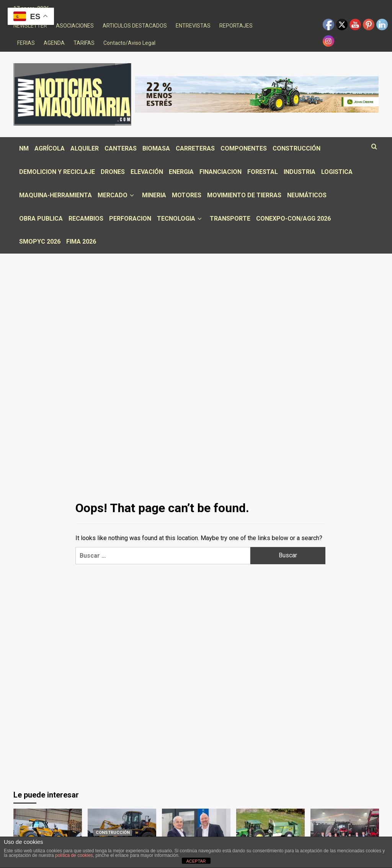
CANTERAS (121, 148)
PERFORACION (130, 219)
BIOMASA (156, 148)
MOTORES (187, 195)
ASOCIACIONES (75, 26)
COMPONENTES (244, 148)
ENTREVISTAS (193, 26)
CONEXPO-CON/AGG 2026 (293, 219)
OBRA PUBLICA (41, 219)
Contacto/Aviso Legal (129, 43)
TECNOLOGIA (180, 219)
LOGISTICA (337, 172)
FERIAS (26, 43)
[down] (132, 196)
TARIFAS (84, 43)
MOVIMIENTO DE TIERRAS (244, 195)
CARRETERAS (195, 148)
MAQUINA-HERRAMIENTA (56, 195)
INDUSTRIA (300, 172)
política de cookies (74, 855)
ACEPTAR (196, 861)
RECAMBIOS (86, 219)
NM (24, 148)
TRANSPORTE (230, 219)
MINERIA (154, 195)
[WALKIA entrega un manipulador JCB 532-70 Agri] (48, 831)
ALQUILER (85, 148)
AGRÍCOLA (50, 148)
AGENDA (54, 43)
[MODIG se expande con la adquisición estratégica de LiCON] (196, 831)
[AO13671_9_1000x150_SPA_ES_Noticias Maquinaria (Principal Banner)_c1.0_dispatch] (257, 94)
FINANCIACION (220, 172)
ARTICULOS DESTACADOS (135, 26)
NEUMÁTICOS (307, 195)
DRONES (113, 172)
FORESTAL (263, 172)
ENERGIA (181, 172)
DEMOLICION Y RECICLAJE (57, 172)
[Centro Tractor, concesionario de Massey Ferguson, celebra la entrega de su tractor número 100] (345, 831)
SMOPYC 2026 (40, 242)
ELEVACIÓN (147, 172)
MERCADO (117, 195)
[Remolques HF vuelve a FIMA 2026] (270, 831)
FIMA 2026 (81, 242)
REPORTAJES (236, 26)
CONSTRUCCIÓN (296, 148)
